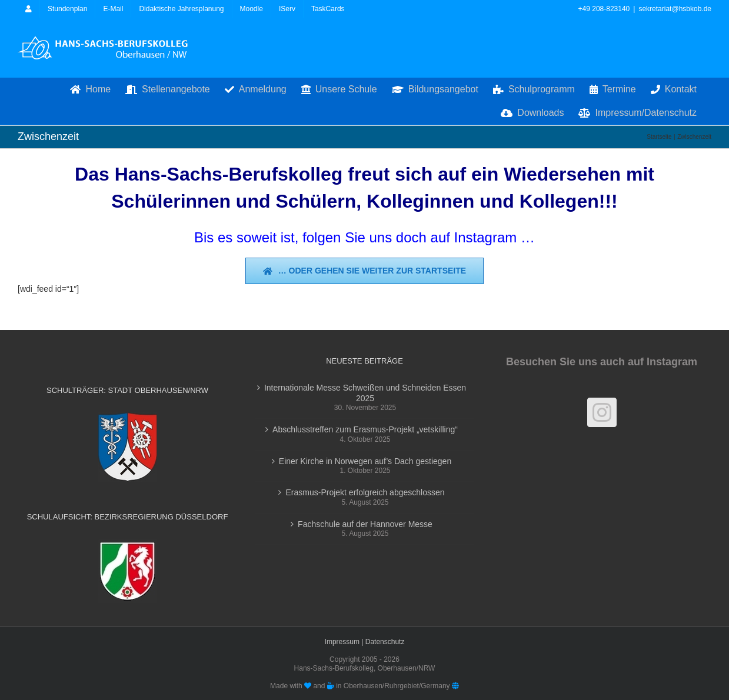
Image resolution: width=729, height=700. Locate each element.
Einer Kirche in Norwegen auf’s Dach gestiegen (365, 461)
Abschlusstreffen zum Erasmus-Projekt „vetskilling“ (365, 429)
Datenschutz (385, 642)
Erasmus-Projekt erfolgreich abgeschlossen (365, 492)
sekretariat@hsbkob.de (675, 9)
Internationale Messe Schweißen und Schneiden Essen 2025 (365, 393)
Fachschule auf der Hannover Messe (365, 524)
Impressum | (345, 642)
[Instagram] (602, 412)
